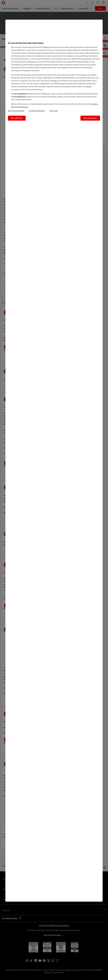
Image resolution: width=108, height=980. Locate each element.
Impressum (54, 111)
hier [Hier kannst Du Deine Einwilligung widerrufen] (45, 53)
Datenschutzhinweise (16, 111)
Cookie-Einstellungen (37, 111)
